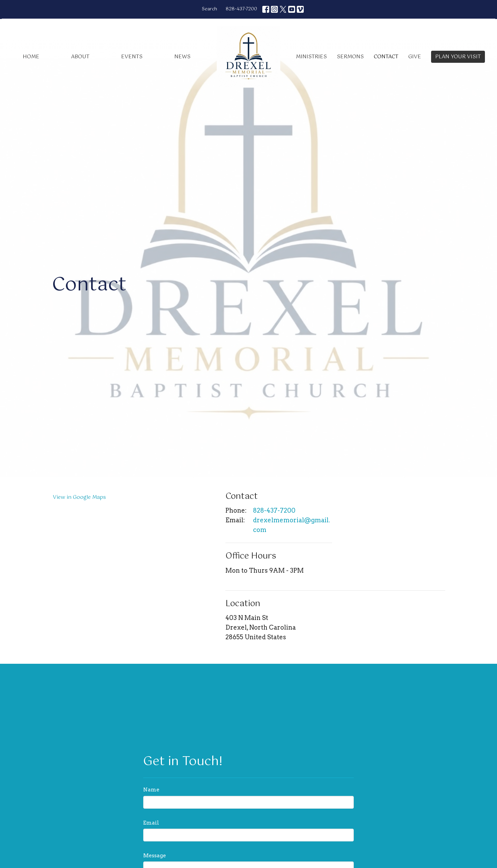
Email (151, 823)
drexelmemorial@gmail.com (291, 525)
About (80, 57)
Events (132, 57)
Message (155, 856)
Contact (386, 57)
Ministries (311, 57)
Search (209, 9)
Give (415, 57)
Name (151, 790)
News (182, 57)
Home (31, 57)
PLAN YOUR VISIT (458, 57)
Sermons (350, 57)
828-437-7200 (241, 9)
